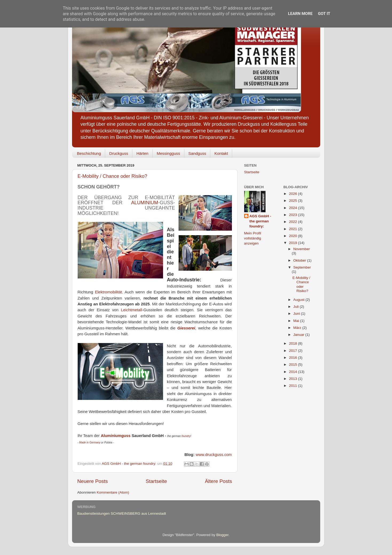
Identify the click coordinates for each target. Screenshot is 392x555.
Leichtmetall (131, 310)
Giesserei (186, 328)
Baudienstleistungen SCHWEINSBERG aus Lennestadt (122, 513)
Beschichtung (89, 153)
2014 (294, 372)
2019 (294, 243)
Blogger (223, 535)
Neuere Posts (93, 481)
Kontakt (221, 153)
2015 (294, 365)
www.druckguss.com (214, 455)
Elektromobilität (108, 292)
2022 (294, 222)
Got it (324, 14)
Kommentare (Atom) (113, 492)
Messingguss (168, 153)
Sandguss (197, 153)
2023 (294, 215)
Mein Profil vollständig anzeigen (253, 238)
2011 (294, 386)
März (298, 328)
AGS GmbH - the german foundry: (260, 221)
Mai (297, 321)
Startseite (156, 481)
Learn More (300, 14)
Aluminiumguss (116, 436)
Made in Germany (90, 442)
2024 (294, 208)
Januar (299, 335)
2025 (294, 201)
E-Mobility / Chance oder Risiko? (112, 176)
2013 (294, 379)
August (299, 300)
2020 (294, 236)
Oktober (300, 260)
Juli (296, 307)
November (302, 249)
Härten (142, 153)
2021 (294, 229)
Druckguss (119, 153)
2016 (294, 358)
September (302, 267)
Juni (297, 314)
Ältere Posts (219, 481)
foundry (186, 436)
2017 (294, 351)
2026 (294, 194)
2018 (294, 343)
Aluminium (144, 203)
